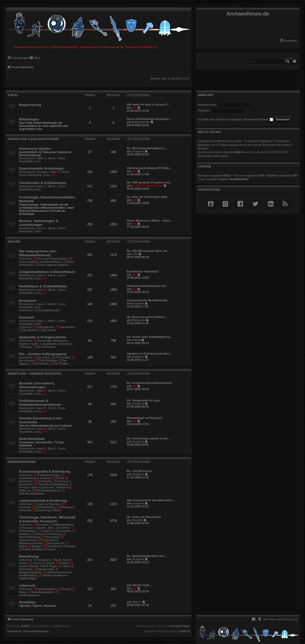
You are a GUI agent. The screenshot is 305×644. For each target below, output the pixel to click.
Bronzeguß (51, 537)
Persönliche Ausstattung (51, 484)
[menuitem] (289, 41)
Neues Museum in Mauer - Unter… (150, 220)
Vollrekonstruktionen (46, 490)
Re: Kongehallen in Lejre (143, 400)
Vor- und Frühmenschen (51, 259)
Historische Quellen (35, 149)
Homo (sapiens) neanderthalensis (46, 260)
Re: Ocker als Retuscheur (144, 517)
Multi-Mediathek (32, 439)
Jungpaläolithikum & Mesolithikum (47, 272)
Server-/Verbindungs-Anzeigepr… (149, 119)
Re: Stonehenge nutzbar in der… (149, 438)
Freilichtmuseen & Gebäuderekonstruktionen (40, 403)
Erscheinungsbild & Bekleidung (45, 471)
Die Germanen (45, 347)
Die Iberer (42, 357)
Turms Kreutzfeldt (30, 175)
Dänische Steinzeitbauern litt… (147, 286)
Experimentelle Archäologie (41, 168)
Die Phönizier (47, 360)
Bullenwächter (141, 122)
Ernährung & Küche (47, 510)
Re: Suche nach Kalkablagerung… (150, 337)
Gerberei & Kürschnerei (54, 531)
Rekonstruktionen (22, 462)
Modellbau (27, 602)
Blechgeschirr (54, 543)
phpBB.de (184, 631)
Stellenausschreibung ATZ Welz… (149, 168)
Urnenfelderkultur (47, 310)
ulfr (134, 108)
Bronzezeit (28, 301)
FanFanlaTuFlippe (180, 626)
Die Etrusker (61, 357)
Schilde (62, 563)
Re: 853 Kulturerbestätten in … (147, 148)
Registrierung (30, 105)
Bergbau (35, 546)
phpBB (25, 626)
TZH (135, 254)
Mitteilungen (29, 119)
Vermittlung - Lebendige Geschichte (34, 374)
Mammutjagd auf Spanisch (145, 418)
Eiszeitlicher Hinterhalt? (143, 271)
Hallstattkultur (44, 327)
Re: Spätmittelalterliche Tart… (147, 556)
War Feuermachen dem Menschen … (151, 500)
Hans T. (42, 158)
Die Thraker (59, 364)
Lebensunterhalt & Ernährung (43, 501)
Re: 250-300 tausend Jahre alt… (148, 251)
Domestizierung (44, 507)
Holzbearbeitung (61, 525)
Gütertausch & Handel (60, 546)
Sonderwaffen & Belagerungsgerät (38, 571)
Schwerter (42, 560)
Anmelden (205, 95)
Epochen (14, 242)
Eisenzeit (26, 317)
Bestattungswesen (41, 592)
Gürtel (58, 478)
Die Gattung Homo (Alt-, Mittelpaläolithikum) (38, 253)
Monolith (137, 520)
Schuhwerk (43, 481)
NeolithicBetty (239, 179)
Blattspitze (139, 320)
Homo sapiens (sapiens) (52, 265)
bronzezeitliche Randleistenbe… (148, 300)
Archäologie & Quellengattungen (33, 139)
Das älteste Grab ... (139, 585)
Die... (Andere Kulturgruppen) (43, 354)
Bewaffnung (29, 556)
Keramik (41, 525)
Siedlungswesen (39, 594)
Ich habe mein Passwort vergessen (220, 119)
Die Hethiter (40, 364)
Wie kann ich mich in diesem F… (149, 104)
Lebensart (27, 585)
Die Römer (47, 330)
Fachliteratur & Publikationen (43, 183)
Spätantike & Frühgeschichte (42, 337)
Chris (38, 161)
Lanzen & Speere (42, 563)
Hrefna (136, 340)
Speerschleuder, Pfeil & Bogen (46, 565)
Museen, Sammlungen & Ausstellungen (39, 223)
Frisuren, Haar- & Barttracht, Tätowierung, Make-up (46, 487)
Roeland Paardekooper (147, 186)
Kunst (64, 589)
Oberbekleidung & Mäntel (42, 477)
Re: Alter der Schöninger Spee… (149, 197)
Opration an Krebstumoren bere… (149, 354)
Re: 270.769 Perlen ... (141, 471)
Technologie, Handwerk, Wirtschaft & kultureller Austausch (47, 519)
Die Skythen (28, 330)
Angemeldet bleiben (259, 119)
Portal (13, 95)
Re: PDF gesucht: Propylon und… (149, 182)
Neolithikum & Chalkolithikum (43, 286)
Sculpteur (138, 151)
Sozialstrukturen (46, 589)
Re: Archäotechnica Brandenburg (149, 383)
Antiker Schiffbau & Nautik (37, 549)
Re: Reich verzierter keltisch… (147, 317)
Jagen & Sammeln (47, 504)
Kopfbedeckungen (47, 475)
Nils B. (52, 158)
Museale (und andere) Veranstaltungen (37, 385)
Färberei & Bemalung (46, 534)
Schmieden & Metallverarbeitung (39, 542)
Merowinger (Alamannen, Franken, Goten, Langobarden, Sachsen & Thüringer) (46, 344)
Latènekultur (66, 327)
